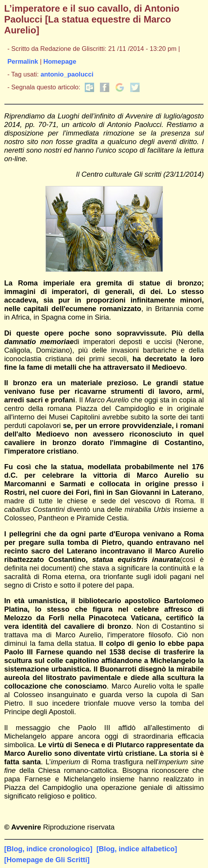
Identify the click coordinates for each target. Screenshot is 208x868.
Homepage (60, 62)
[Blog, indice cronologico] (48, 849)
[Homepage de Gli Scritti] (47, 860)
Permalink (23, 62)
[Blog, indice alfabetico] (137, 849)
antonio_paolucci (67, 74)
